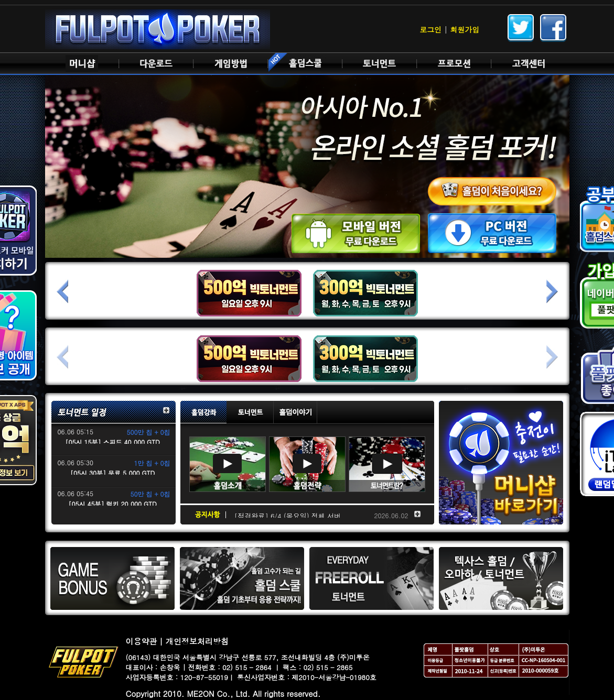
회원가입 (465, 29)
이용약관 (142, 641)
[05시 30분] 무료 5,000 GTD (112, 473)
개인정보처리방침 (197, 641)
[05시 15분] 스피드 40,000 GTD (112, 442)
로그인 (430, 29)
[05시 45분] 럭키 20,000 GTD (112, 504)
